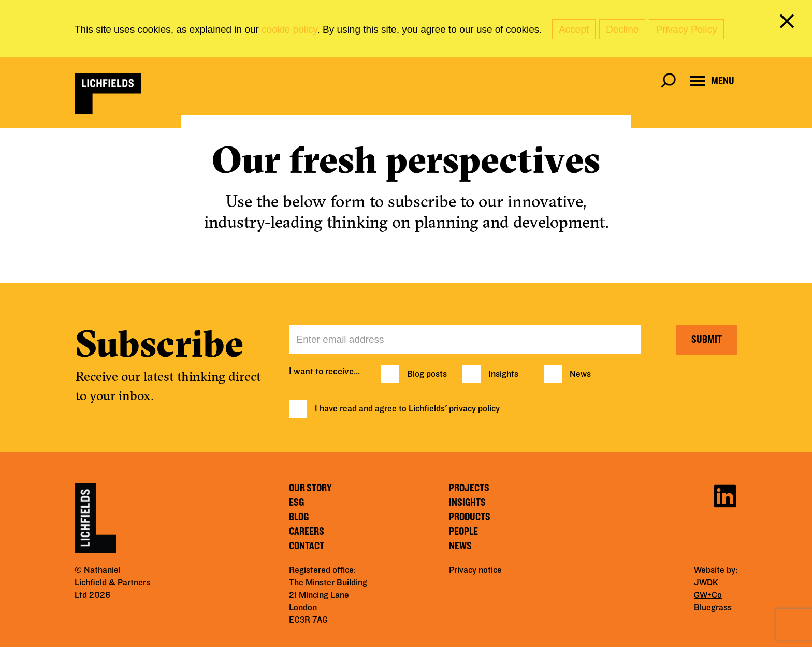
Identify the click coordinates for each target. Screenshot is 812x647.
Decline (622, 29)
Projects (469, 488)
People (463, 532)
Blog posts (427, 374)
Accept (574, 29)
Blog (299, 517)
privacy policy (474, 409)
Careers (307, 532)
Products (470, 517)
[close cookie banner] (789, 23)
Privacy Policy (686, 29)
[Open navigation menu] (712, 81)
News (580, 374)
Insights (503, 374)
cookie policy (289, 29)
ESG (296, 503)
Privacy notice (475, 570)
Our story (310, 488)
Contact (307, 546)
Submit (707, 340)
